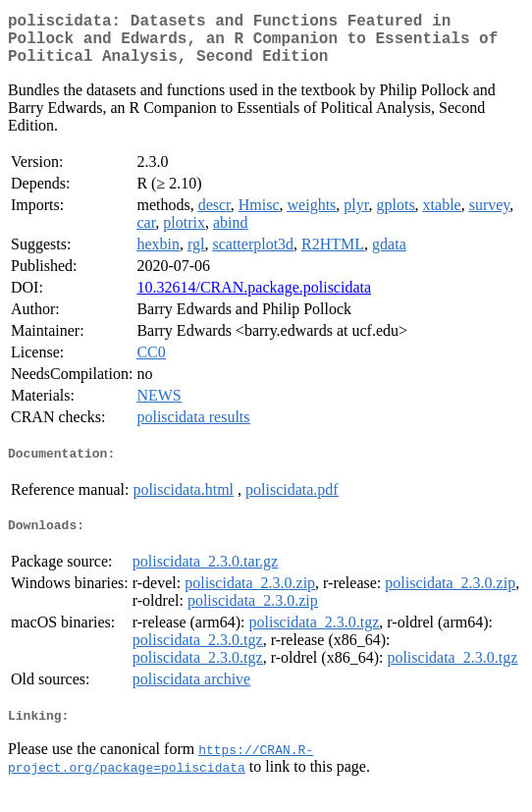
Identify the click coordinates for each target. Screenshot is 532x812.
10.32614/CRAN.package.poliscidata (254, 299)
